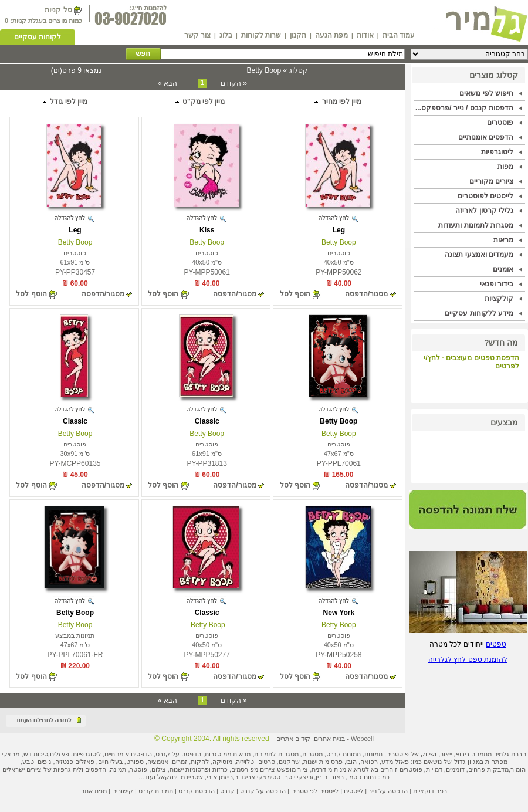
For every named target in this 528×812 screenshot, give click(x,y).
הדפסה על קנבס (178, 754)
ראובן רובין (330, 777)
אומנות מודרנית (332, 769)
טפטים (496, 644)
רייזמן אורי (220, 777)
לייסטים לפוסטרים (485, 196)
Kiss (207, 230)
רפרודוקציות (430, 791)
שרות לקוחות (261, 35)
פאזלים (60, 754)
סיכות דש (36, 754)
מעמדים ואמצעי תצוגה (479, 255)
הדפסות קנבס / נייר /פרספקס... (464, 108)
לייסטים (353, 791)
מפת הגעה (331, 35)
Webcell (362, 739)
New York (339, 613)
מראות (503, 240)
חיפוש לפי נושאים (486, 93)
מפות (505, 167)
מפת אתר (94, 791)
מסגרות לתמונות (276, 754)
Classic (207, 421)
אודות (365, 35)
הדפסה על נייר (388, 791)
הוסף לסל (295, 294)
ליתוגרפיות (67, 769)
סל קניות (58, 10)
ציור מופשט (292, 769)
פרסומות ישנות (323, 762)
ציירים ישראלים (22, 769)
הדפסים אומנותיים (486, 137)
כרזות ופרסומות (207, 769)
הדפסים (96, 769)
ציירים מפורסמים (253, 769)
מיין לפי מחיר (337, 101)
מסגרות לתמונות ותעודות (476, 225)
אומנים (503, 269)
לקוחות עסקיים (38, 37)
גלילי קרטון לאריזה (484, 211)
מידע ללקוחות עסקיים (479, 313)
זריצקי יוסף (299, 777)
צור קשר (197, 35)
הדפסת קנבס (197, 791)
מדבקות (498, 769)
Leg (339, 230)
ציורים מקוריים (491, 181)
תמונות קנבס (156, 791)
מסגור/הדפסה (366, 294)
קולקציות (499, 299)
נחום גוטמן (362, 777)
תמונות (373, 754)
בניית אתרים (329, 739)
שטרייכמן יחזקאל (180, 777)
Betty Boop (339, 242)
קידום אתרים (293, 739)
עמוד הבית (399, 35)
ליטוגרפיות (497, 152)
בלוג (226, 35)
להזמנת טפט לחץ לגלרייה (468, 659)
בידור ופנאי (497, 284)
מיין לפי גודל (64, 101)
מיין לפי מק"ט (199, 101)
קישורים (123, 791)
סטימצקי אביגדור (258, 777)
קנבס (227, 791)
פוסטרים (500, 123)
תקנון (298, 35)
